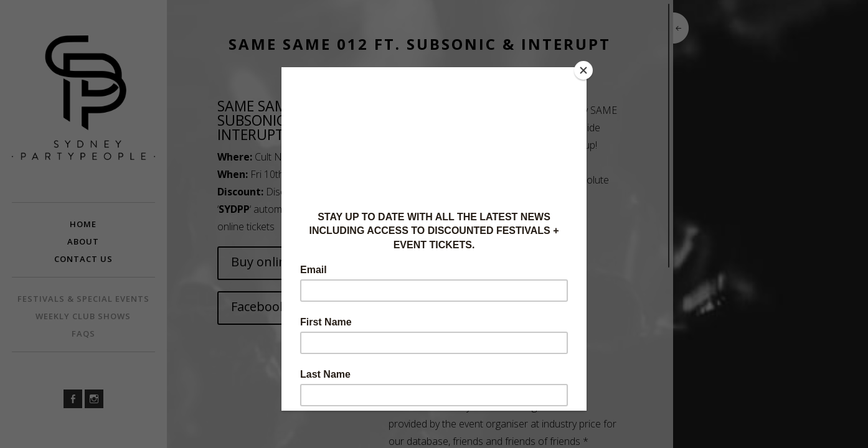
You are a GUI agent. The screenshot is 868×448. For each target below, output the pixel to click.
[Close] (583, 70)
